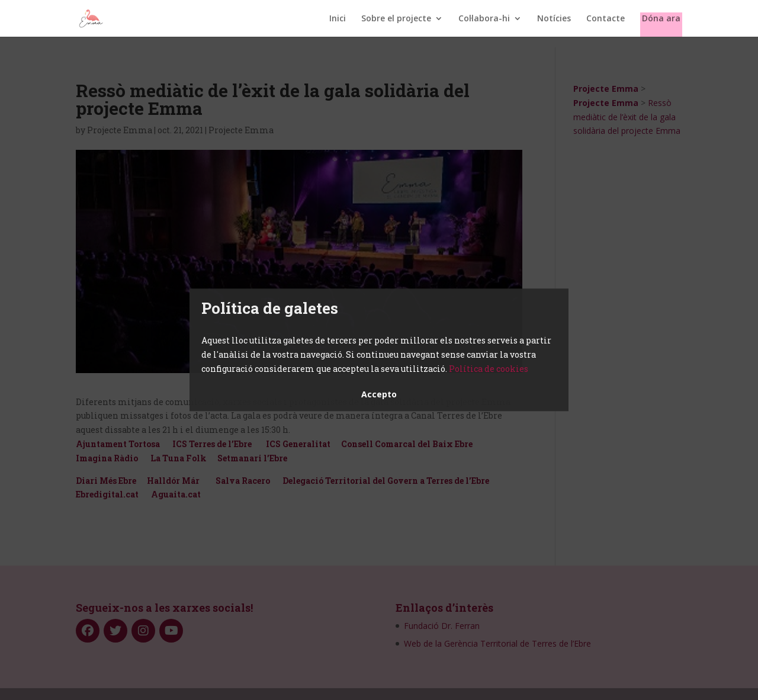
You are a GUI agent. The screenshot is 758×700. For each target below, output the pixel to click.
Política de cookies (489, 369)
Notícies (554, 19)
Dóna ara (661, 19)
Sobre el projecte (396, 19)
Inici (338, 19)
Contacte (606, 19)
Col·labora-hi (484, 19)
